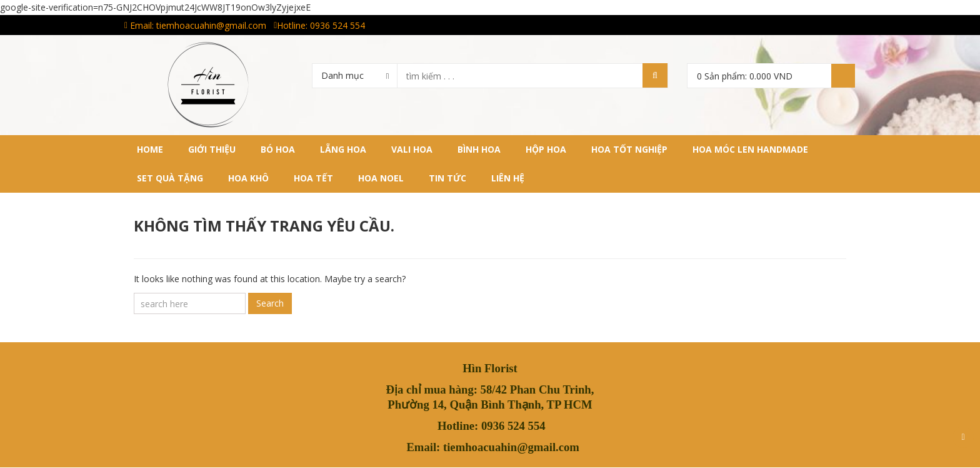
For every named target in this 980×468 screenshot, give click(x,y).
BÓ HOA (278, 149)
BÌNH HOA (479, 149)
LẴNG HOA (343, 149)
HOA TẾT (313, 178)
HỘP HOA (546, 149)
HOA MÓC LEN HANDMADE (750, 149)
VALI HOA (412, 149)
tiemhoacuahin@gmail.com (211, 25)
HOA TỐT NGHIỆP (629, 149)
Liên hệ (508, 178)
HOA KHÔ (248, 178)
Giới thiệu (212, 149)
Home (150, 149)
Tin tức (447, 178)
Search (270, 303)
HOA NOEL (381, 178)
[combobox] (355, 75)
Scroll (963, 437)
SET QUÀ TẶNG (170, 178)
